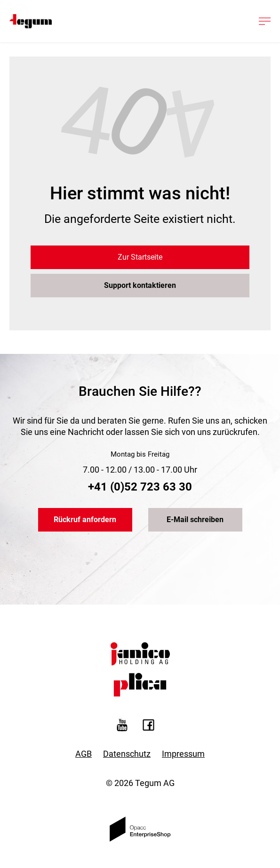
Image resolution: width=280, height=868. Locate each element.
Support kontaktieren (140, 285)
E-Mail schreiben (195, 520)
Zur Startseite (140, 257)
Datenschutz (127, 754)
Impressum (183, 754)
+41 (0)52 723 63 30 (140, 487)
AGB (84, 754)
